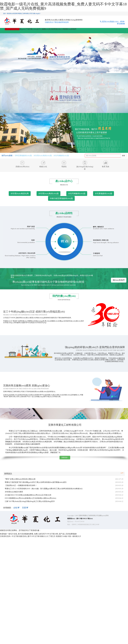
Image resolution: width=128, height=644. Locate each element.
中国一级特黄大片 (74, 536)
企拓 (17, 508)
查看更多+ (65, 458)
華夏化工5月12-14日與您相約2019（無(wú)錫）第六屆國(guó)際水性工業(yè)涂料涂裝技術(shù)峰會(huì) (44, 489)
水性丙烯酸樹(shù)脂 (77, 194)
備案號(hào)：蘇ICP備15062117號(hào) (80, 519)
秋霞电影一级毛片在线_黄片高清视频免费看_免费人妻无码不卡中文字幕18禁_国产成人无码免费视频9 (63, 6)
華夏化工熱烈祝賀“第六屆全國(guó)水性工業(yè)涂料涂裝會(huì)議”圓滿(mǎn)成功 (36, 482)
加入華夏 (62, 29)
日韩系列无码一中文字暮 (9, 536)
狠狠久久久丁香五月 (48, 536)
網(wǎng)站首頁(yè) (12, 29)
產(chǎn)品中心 (36, 29)
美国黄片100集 (61, 536)
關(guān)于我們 (25, 29)
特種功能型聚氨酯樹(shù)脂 (61, 198)
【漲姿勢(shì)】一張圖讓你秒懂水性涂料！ (21, 485)
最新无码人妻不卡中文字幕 (29, 536)
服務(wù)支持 (47, 29)
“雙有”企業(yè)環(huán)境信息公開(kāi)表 (20, 479)
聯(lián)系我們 (71, 29)
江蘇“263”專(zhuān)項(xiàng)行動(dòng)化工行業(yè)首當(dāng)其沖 (30, 501)
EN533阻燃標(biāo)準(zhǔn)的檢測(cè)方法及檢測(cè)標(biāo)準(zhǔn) (30, 498)
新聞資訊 (56, 29)
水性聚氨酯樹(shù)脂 (104, 194)
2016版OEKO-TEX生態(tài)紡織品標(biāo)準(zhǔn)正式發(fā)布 (28, 495)
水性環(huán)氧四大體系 (14, 492)
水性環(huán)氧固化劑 (20, 194)
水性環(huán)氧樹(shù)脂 (49, 194)
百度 (25, 508)
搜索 (124, 156)
